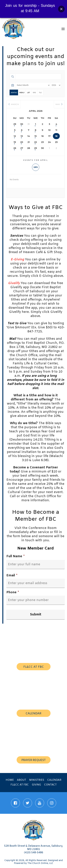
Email (12, 576)
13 (22, 136)
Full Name (15, 556)
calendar (33, 714)
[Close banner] (61, 9)
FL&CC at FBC (20, 785)
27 (22, 148)
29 (15, 124)
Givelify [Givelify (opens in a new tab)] (14, 283)
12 (15, 136)
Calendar (54, 780)
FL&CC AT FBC (34, 667)
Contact (50, 785)
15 (36, 136)
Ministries (37, 780)
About (21, 780)
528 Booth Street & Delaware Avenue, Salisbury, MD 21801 (33, 848)
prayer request (33, 760)
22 (36, 142)
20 (22, 142)
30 (22, 124)
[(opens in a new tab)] (17, 259)
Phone (13, 592)
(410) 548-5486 (34, 853)
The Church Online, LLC (40, 863)
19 (15, 142)
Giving (36, 785)
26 (15, 148)
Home (10, 780)
